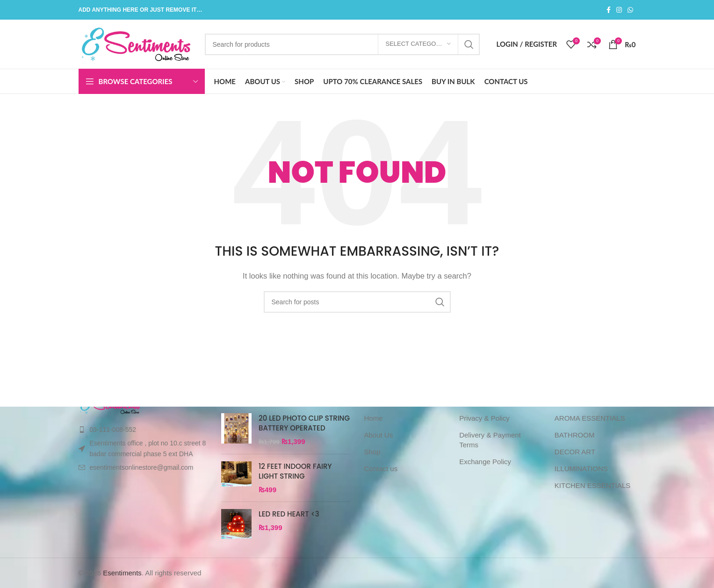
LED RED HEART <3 (289, 514)
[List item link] (143, 430)
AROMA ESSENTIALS (590, 418)
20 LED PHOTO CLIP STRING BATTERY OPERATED (304, 423)
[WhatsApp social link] (630, 10)
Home (374, 418)
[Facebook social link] (609, 10)
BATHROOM (575, 435)
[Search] (343, 44)
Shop (372, 452)
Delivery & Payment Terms (490, 440)
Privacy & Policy (484, 418)
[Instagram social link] (619, 10)
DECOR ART (575, 452)
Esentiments (122, 573)
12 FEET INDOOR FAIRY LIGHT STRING (295, 471)
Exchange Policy (485, 462)
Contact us (381, 469)
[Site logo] (137, 43)
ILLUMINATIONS (581, 469)
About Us (379, 435)
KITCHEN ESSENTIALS (593, 485)
